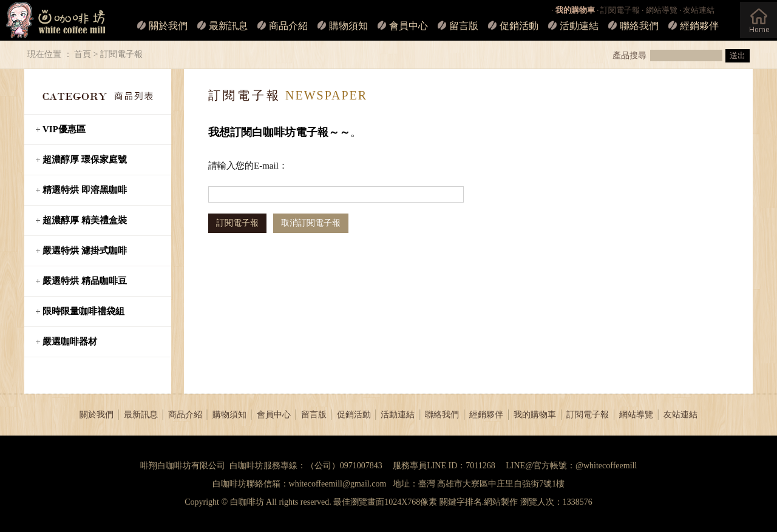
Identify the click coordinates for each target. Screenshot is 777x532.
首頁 (83, 54)
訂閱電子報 (620, 10)
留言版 (464, 26)
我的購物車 (535, 415)
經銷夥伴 (699, 26)
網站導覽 (662, 10)
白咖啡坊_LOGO (54, 20)
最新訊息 (228, 26)
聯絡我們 (639, 26)
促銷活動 (519, 26)
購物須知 (348, 26)
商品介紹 (288, 26)
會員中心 (409, 26)
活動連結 (579, 26)
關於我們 (168, 26)
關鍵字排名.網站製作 (479, 502)
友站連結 (699, 10)
